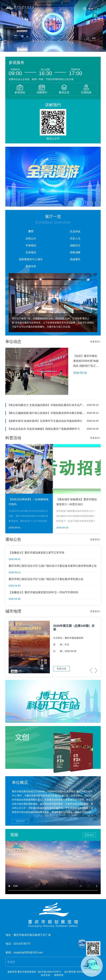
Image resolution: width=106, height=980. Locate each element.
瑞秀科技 (59, 975)
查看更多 (89, 835)
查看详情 (20, 821)
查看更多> (95, 342)
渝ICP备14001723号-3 (49, 972)
